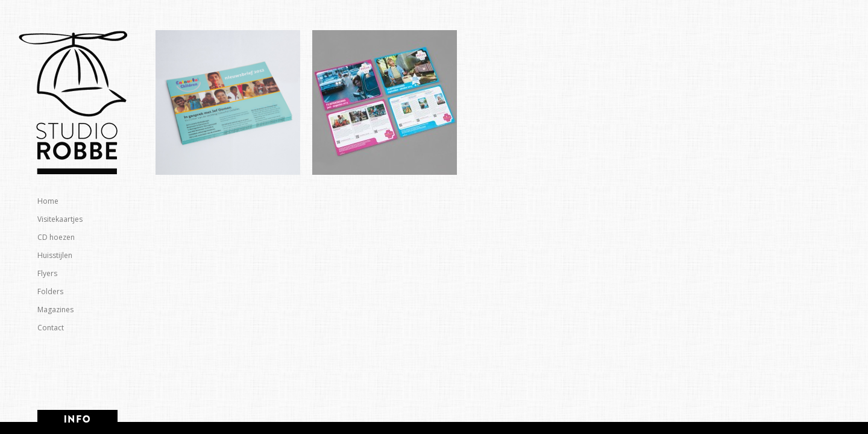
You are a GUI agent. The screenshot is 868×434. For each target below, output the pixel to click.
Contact (51, 328)
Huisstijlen (55, 255)
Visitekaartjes (60, 219)
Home (48, 201)
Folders (50, 291)
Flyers (47, 273)
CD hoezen (56, 237)
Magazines (55, 310)
